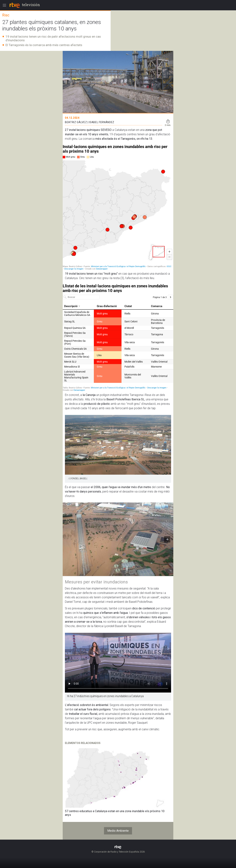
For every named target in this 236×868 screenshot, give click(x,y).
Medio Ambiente (118, 831)
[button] (167, 539)
